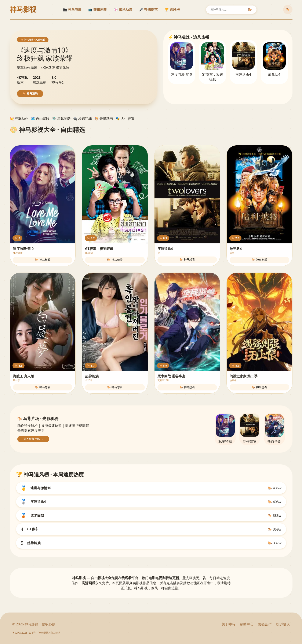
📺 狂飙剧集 (98, 10)
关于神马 (228, 624)
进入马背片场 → (33, 439)
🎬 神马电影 (72, 10)
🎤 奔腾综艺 (148, 10)
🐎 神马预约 (30, 93)
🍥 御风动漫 (123, 10)
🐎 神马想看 (43, 260)
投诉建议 (283, 624)
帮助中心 (247, 624)
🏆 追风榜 (172, 10)
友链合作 (265, 624)
